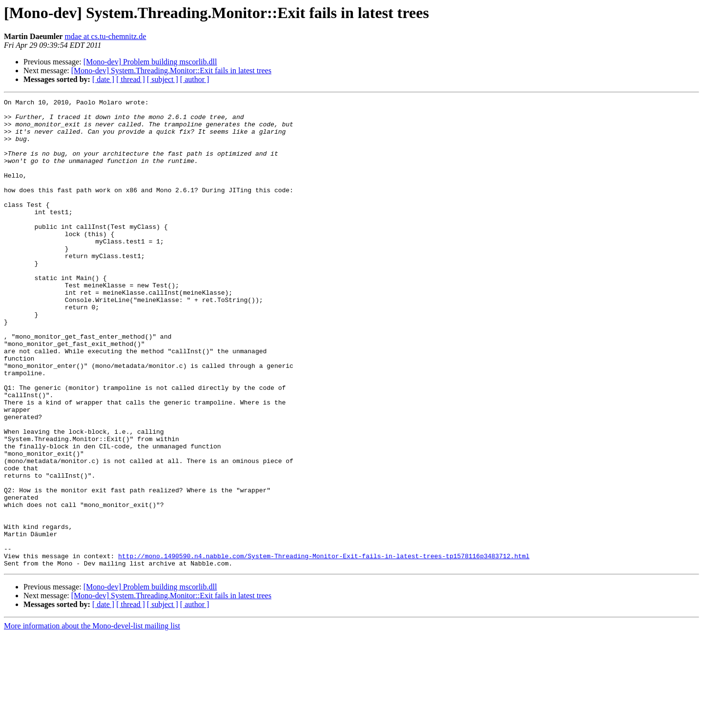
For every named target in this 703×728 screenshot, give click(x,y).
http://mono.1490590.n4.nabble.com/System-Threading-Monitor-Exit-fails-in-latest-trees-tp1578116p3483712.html (324, 648)
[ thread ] (131, 79)
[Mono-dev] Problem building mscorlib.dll (150, 62)
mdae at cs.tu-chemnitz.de (105, 36)
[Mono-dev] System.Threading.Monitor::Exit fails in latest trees (171, 71)
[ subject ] (163, 79)
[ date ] (103, 79)
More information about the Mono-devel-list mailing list (92, 719)
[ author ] (195, 79)
